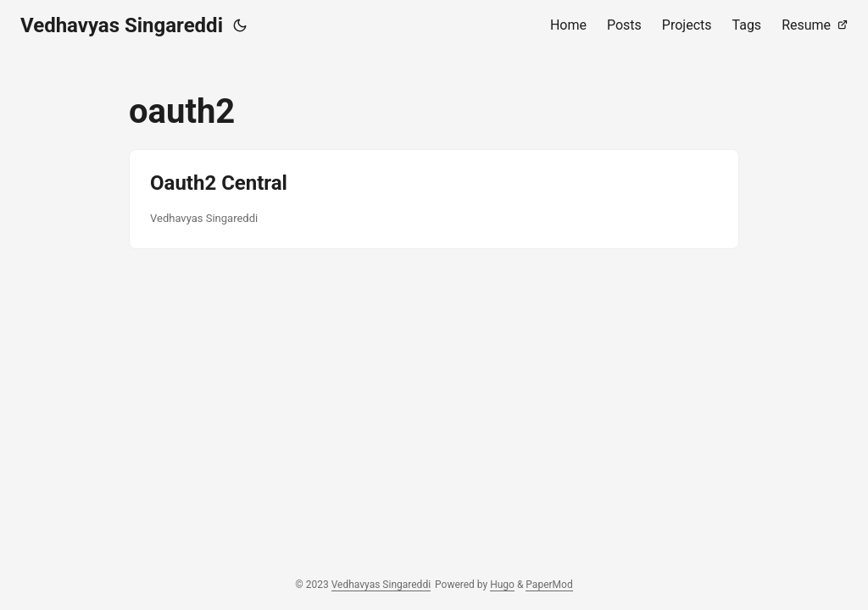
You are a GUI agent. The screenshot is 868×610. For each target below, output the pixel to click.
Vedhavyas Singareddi (122, 25)
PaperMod (549, 585)
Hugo (502, 585)
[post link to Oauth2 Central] (434, 199)
